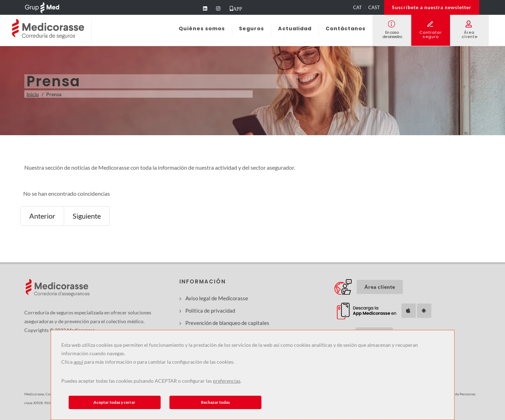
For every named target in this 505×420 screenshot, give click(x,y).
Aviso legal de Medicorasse (217, 298)
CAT (358, 7)
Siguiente (87, 216)
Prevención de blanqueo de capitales (227, 323)
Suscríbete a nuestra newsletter (432, 7)
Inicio (33, 94)
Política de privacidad (210, 311)
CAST (374, 7)
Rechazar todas (215, 402)
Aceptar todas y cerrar (114, 402)
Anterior (42, 216)
